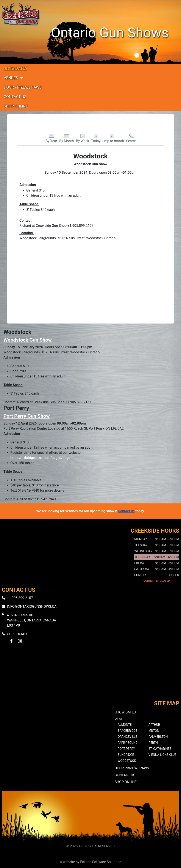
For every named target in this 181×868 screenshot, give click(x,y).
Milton (154, 731)
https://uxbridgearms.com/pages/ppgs (40, 458)
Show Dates (16, 68)
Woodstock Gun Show (28, 340)
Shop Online (16, 106)
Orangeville (127, 737)
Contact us (126, 511)
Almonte (125, 725)
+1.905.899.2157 (20, 598)
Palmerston (158, 737)
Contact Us (15, 97)
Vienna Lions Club (162, 755)
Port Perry (126, 749)
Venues (11, 78)
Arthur (154, 725)
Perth (153, 743)
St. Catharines (160, 749)
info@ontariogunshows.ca (32, 607)
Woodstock (127, 761)
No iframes (90, 676)
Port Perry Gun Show (27, 416)
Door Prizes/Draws (23, 87)
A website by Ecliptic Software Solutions (90, 862)
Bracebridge (127, 731)
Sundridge (126, 755)
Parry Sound (128, 743)
